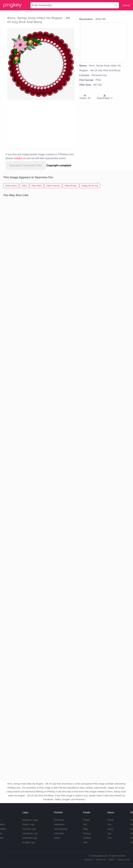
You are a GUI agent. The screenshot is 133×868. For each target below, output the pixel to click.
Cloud (110, 820)
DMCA (112, 860)
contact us (20, 158)
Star (109, 833)
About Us (89, 860)
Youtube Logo (29, 829)
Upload (126, 5)
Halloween (59, 824)
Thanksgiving (61, 829)
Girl (85, 824)
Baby (86, 829)
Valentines (59, 833)
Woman (87, 833)
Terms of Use (124, 860)
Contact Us (101, 860)
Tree (110, 838)
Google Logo (29, 842)
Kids (85, 842)
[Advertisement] (36, 124)
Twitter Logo (28, 824)
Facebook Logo (30, 833)
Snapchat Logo (30, 838)
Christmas (59, 820)
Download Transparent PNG (26, 165)
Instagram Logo (30, 820)
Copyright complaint (59, 165)
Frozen (87, 820)
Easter (57, 838)
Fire (109, 824)
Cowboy (87, 838)
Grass (110, 829)
